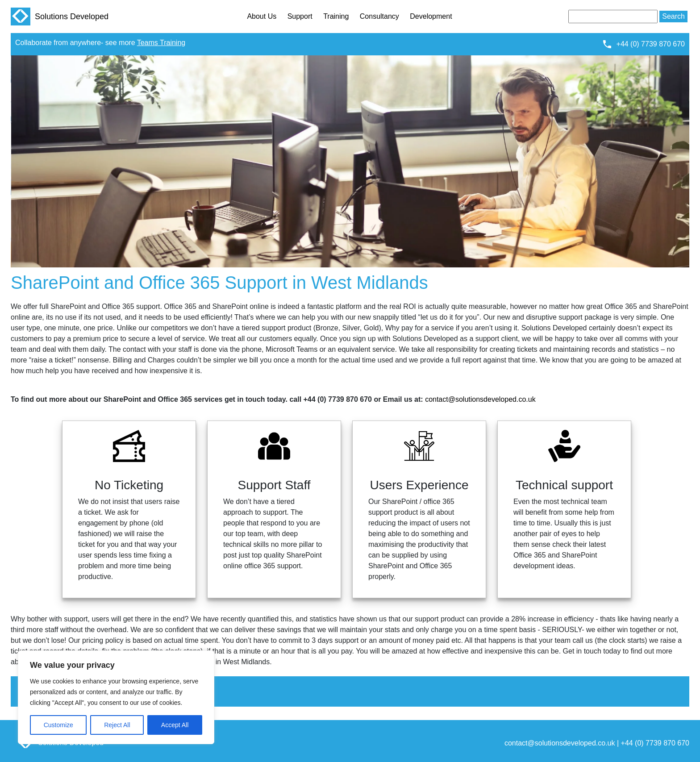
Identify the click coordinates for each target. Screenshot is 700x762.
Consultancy (379, 16)
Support (300, 16)
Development (431, 16)
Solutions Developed (60, 17)
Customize (58, 725)
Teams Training (161, 43)
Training (336, 16)
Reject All (117, 725)
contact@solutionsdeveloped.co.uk (480, 399)
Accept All (175, 725)
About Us (262, 16)
